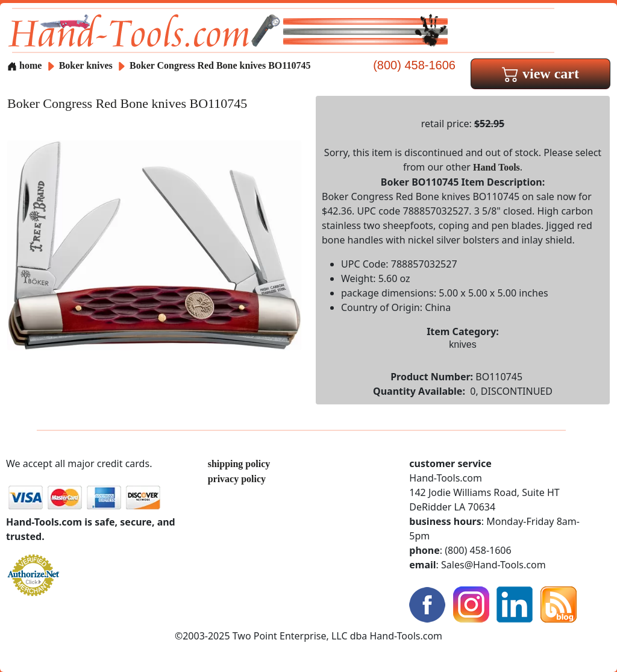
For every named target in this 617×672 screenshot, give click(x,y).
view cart (540, 74)
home (24, 65)
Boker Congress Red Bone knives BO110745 (220, 65)
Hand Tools (496, 167)
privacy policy (237, 479)
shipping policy (239, 464)
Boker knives (86, 65)
